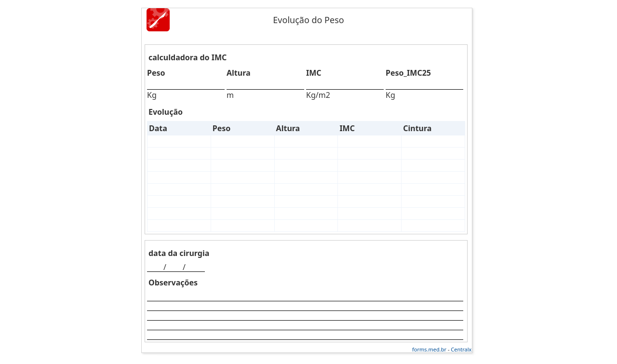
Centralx (461, 349)
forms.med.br (429, 349)
